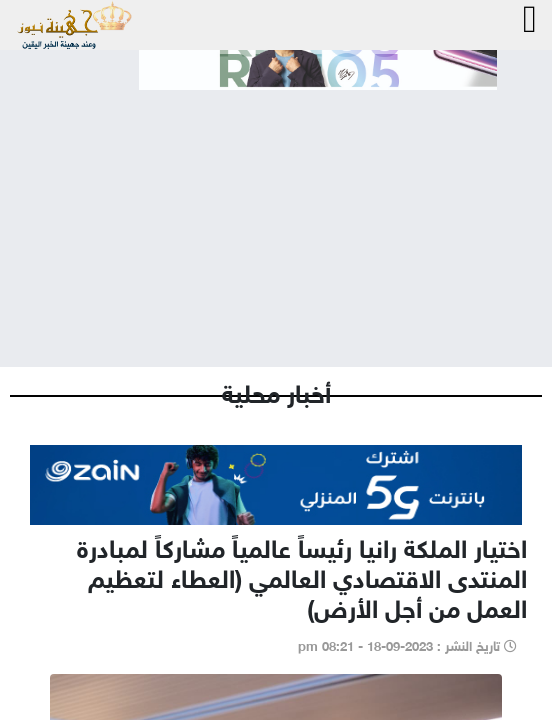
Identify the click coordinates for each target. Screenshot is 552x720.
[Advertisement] (276, 212)
